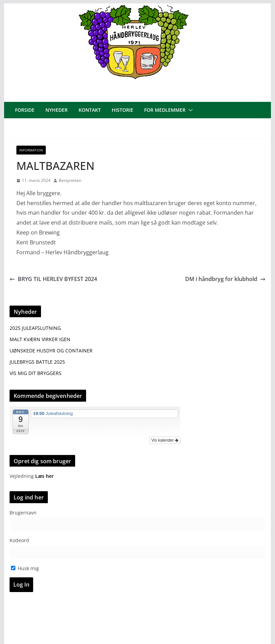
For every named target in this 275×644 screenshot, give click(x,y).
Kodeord (19, 540)
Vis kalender (165, 440)
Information (31, 150)
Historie (122, 110)
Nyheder (57, 110)
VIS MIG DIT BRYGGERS (36, 373)
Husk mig (25, 568)
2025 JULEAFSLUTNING (35, 328)
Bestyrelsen (70, 180)
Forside (25, 110)
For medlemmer (165, 110)
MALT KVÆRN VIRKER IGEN (40, 339)
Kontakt (90, 110)
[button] (189, 110)
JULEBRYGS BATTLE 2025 (37, 362)
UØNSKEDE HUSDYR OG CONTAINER (51, 351)
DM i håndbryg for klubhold (225, 279)
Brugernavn (23, 513)
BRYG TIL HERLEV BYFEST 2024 (53, 279)
